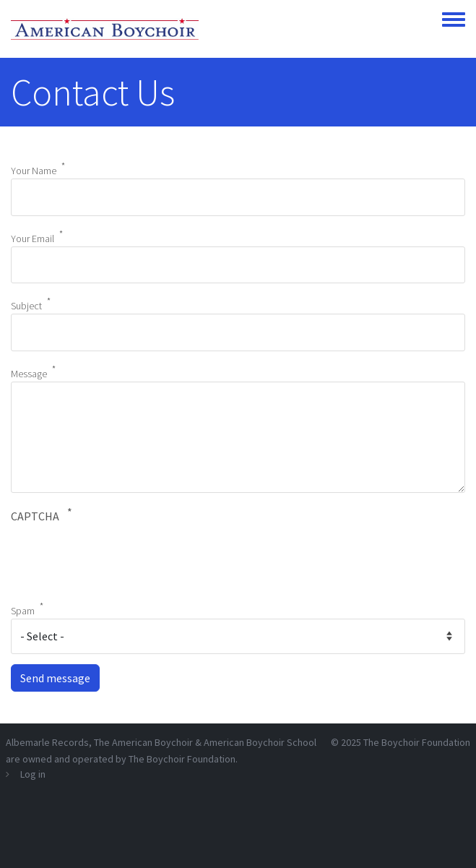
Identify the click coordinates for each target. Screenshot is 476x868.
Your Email (33, 238)
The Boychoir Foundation (417, 742)
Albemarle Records (47, 742)
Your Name (34, 171)
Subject (26, 306)
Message (29, 373)
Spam (23, 610)
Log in (33, 774)
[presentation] (121, 560)
